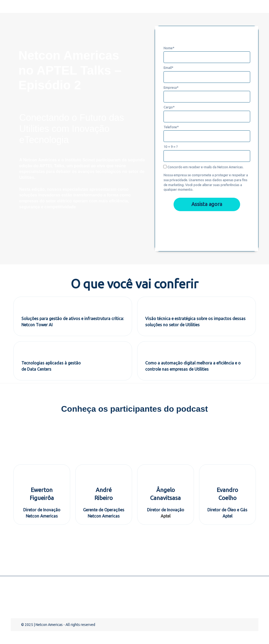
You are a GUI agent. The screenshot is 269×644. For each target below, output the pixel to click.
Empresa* (171, 88)
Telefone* (171, 127)
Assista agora (207, 204)
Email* (168, 68)
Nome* (169, 48)
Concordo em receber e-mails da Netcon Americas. (204, 167)
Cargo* (169, 107)
